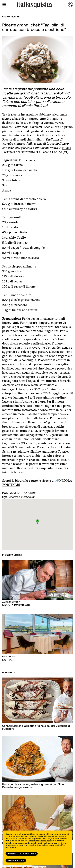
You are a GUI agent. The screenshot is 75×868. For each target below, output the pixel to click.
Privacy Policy (16, 861)
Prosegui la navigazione (22, 854)
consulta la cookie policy (40, 841)
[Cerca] (70, 5)
